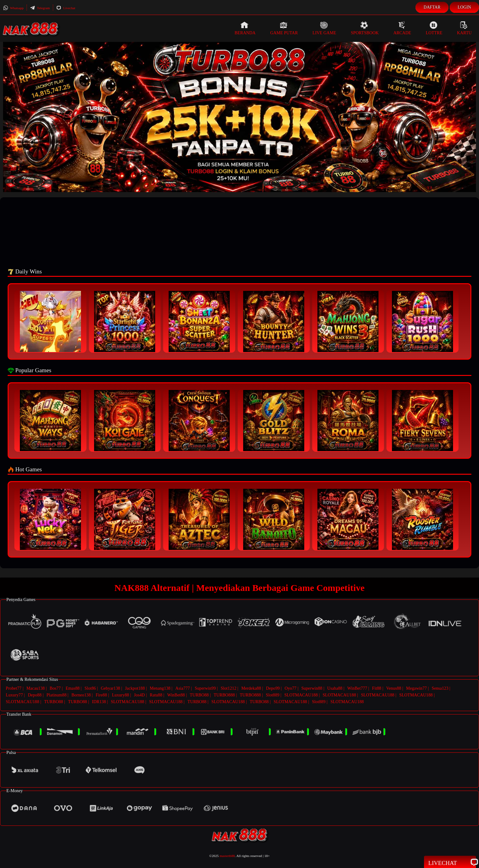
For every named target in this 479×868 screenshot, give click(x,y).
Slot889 (272, 695)
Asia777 (183, 688)
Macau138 (35, 688)
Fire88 (101, 695)
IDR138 (99, 701)
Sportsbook (365, 28)
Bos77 (55, 688)
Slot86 (90, 688)
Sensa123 (440, 688)
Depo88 (35, 695)
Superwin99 (205, 688)
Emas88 (73, 688)
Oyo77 (291, 688)
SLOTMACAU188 (301, 695)
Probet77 (14, 688)
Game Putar (284, 28)
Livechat (66, 8)
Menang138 (160, 688)
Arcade (402, 28)
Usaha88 (335, 688)
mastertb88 (227, 855)
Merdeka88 (251, 688)
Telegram (40, 8)
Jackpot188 (135, 688)
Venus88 (394, 688)
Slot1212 (228, 688)
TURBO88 (199, 695)
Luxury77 (14, 695)
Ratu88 (156, 695)
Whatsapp (13, 8)
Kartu (464, 28)
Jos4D (140, 695)
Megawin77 (416, 688)
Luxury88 (120, 695)
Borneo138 (81, 695)
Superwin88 (312, 688)
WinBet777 (357, 688)
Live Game (324, 28)
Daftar (432, 7)
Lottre (434, 28)
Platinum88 (57, 695)
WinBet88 (176, 695)
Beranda (245, 28)
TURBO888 (224, 695)
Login (464, 7)
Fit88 (377, 688)
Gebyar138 (110, 688)
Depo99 (273, 688)
